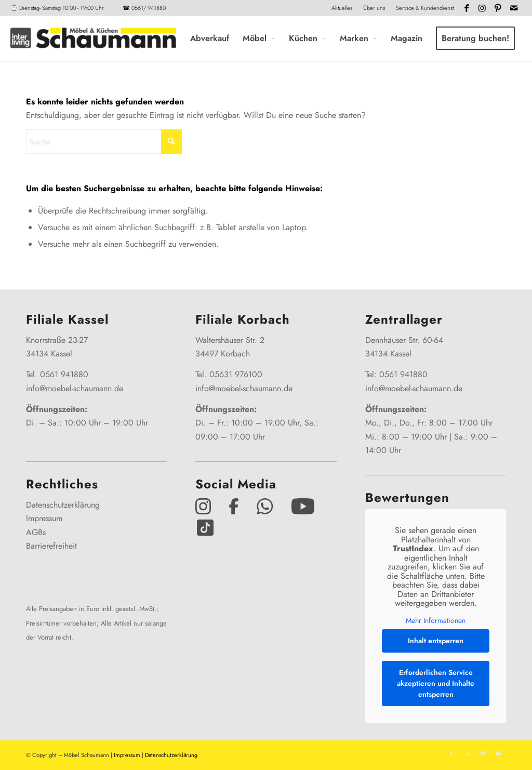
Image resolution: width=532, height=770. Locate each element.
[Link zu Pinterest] (498, 8)
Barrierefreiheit (51, 546)
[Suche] (104, 142)
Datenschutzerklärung (63, 505)
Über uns (374, 8)
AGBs (36, 532)
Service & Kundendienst (425, 8)
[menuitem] (342, 8)
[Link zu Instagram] (482, 8)
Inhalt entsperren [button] (436, 641)
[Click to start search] (171, 142)
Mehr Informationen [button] (436, 621)
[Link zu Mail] (514, 8)
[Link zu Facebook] (467, 8)
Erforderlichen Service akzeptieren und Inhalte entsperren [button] (436, 683)
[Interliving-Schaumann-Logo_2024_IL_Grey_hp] (93, 38)
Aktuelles (342, 8)
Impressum (44, 518)
